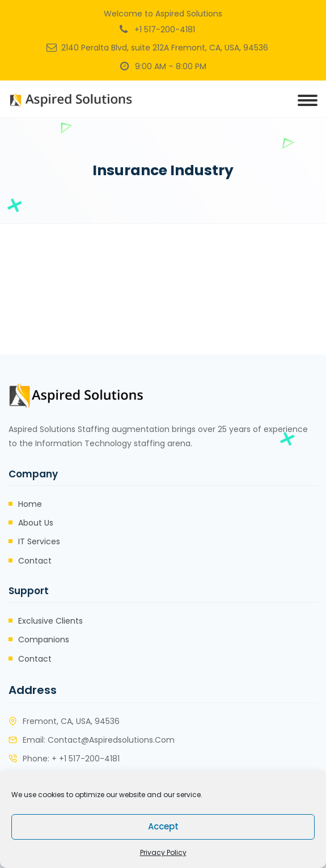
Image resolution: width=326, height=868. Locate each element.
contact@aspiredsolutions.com (111, 740)
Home (30, 504)
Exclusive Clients (50, 621)
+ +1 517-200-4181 (86, 759)
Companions (44, 640)
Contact (35, 561)
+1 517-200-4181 (165, 29)
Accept (163, 826)
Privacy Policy (163, 852)
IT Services (39, 541)
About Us (36, 523)
